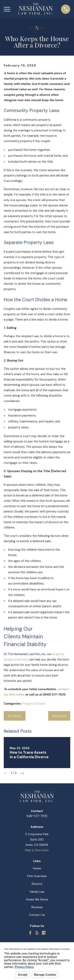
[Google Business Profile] (44, 933)
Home (37, 868)
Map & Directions (37, 850)
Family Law (37, 892)
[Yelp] (37, 933)
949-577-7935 (37, 815)
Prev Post (15, 716)
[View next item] (22, 773)
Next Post (59, 716)
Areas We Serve (37, 899)
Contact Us (37, 915)
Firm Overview (37, 876)
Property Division (34, 704)
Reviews (37, 907)
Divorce (37, 884)
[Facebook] (30, 933)
